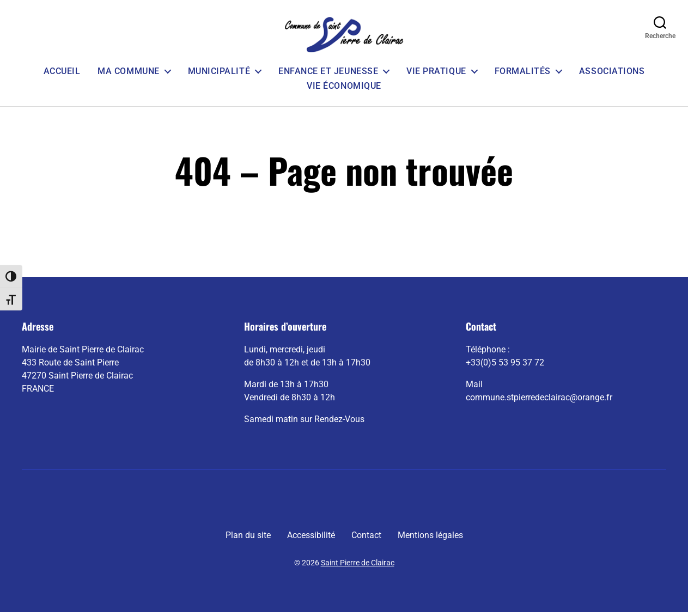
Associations (612, 74)
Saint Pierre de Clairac (358, 566)
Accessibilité (311, 539)
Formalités (523, 74)
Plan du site (248, 539)
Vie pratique (436, 74)
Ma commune (128, 74)
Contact (366, 539)
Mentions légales (430, 539)
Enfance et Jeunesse (328, 74)
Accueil (62, 74)
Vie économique (344, 89)
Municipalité (219, 74)
